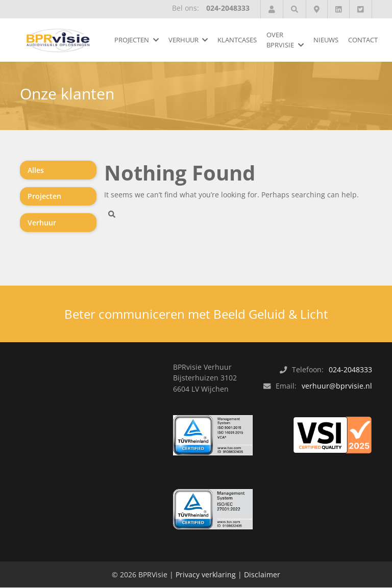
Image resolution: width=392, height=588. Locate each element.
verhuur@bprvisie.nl (337, 386)
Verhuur (183, 40)
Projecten (132, 40)
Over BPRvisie (280, 40)
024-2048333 (228, 8)
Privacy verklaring (206, 575)
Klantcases (237, 40)
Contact (363, 40)
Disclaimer (262, 575)
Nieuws (326, 40)
